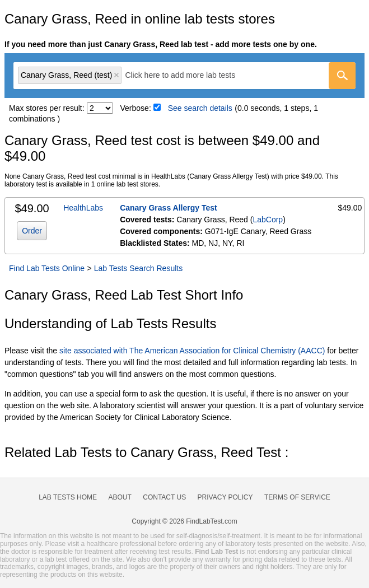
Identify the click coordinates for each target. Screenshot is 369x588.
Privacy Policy (225, 497)
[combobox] (185, 76)
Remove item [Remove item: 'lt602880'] (116, 75)
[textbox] (188, 75)
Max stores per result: (47, 108)
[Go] (342, 76)
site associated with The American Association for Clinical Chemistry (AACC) (192, 351)
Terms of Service (297, 497)
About (120, 497)
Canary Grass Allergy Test (169, 208)
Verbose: (136, 108)
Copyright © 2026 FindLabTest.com (184, 521)
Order (32, 231)
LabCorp (268, 220)
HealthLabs (83, 208)
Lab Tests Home (68, 497)
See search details (200, 108)
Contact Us (164, 497)
